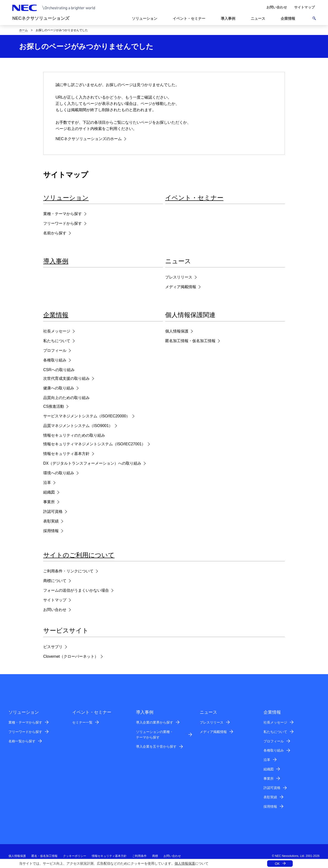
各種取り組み (55, 360)
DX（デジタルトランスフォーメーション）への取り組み (92, 463)
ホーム (23, 30)
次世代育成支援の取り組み (66, 378)
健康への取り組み (59, 388)
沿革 (47, 483)
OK (277, 864)
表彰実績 (51, 521)
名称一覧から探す (22, 741)
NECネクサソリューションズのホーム (89, 139)
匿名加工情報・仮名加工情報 (190, 341)
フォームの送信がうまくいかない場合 (76, 590)
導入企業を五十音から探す (156, 746)
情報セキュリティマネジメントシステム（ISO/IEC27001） (94, 444)
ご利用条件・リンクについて (68, 571)
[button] (260, 19)
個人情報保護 (185, 863)
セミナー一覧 (82, 722)
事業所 (49, 502)
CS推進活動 (54, 406)
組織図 (49, 492)
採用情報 (51, 531)
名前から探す (55, 233)
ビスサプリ (53, 647)
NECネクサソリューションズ (41, 18)
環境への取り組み (59, 473)
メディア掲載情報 (181, 287)
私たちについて (57, 341)
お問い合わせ (55, 610)
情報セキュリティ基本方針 (66, 454)
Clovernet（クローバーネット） (71, 656)
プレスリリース (179, 277)
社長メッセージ (57, 331)
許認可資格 (53, 512)
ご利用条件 (139, 856)
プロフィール (55, 350)
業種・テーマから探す (63, 214)
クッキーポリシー (75, 856)
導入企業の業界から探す (155, 722)
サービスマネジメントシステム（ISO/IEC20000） (87, 416)
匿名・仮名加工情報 (44, 856)
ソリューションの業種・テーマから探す (155, 735)
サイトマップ (55, 600)
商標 (155, 856)
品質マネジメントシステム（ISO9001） (78, 426)
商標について (55, 581)
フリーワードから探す (63, 223)
